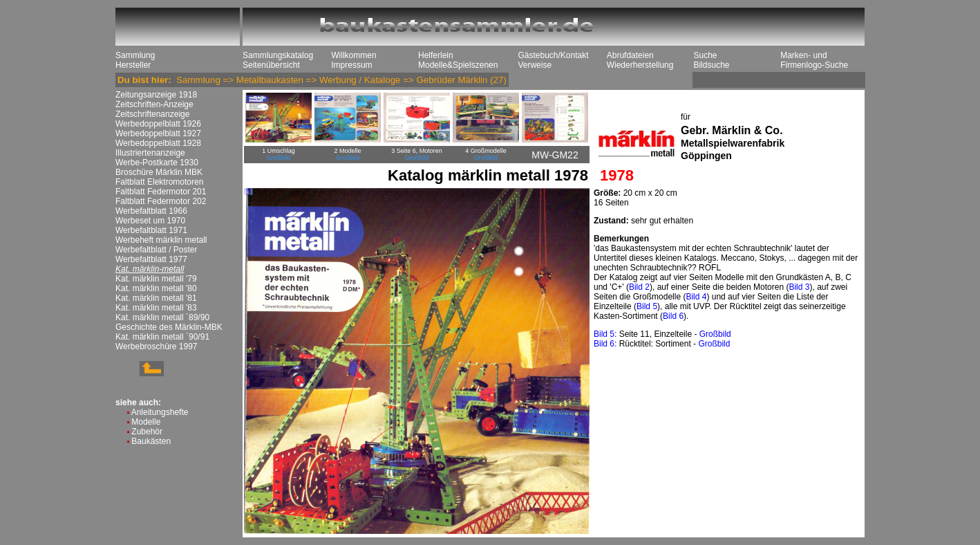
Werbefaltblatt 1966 (151, 211)
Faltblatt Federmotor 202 (161, 201)
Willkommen (354, 55)
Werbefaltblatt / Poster (157, 250)
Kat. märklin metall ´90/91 (162, 337)
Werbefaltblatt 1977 (151, 259)
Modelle (146, 422)
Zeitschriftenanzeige (152, 114)
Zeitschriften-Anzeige (154, 104)
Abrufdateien (630, 55)
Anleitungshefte (160, 412)
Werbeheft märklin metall (161, 240)
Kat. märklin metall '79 (156, 279)
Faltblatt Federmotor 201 (161, 192)
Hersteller (133, 65)
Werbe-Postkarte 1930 (157, 163)
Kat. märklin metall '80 (156, 288)
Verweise (535, 65)
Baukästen (151, 441)
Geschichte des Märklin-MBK (169, 327)
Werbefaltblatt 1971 (151, 230)
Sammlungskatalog (278, 55)
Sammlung (135, 55)
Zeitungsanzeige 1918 (156, 95)
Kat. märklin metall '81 (156, 298)
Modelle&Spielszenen (458, 65)
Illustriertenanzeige (150, 153)
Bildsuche (711, 65)
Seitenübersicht (271, 65)
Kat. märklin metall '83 (156, 308)
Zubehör (147, 432)
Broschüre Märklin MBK (159, 172)
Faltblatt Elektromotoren (159, 182)
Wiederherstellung (640, 65)
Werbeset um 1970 (150, 221)
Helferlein (436, 55)
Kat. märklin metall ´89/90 (162, 317)
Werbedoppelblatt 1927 (158, 133)
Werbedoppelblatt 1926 (158, 124)
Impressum (351, 65)
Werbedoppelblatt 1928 (158, 143)
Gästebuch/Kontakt (553, 55)
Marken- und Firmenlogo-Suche (814, 60)
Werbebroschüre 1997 (157, 347)
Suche (705, 55)
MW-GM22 (555, 155)
